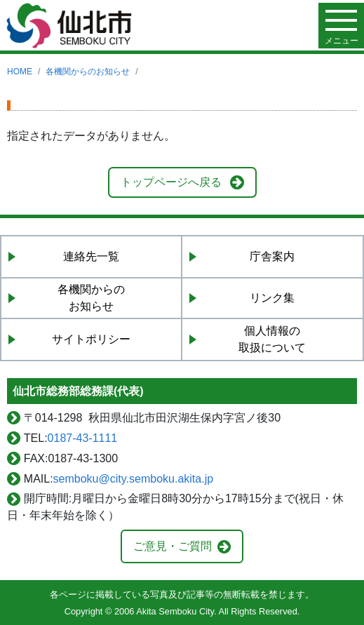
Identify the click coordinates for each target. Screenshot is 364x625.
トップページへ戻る (171, 182)
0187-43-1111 (83, 438)
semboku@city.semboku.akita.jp (133, 479)
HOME (20, 72)
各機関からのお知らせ (88, 72)
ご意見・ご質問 (173, 546)
